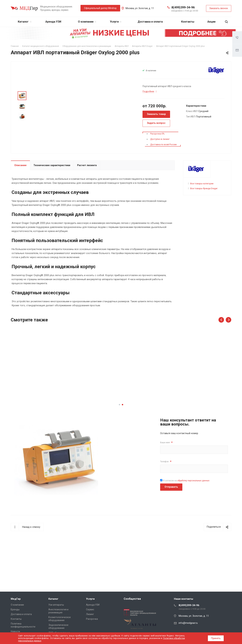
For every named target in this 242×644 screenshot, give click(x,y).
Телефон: (166, 462)
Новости (15, 631)
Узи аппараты (56, 605)
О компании (87, 22)
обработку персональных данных (193, 481)
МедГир (16, 599)
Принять (216, 638)
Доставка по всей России (163, 144)
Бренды (15, 609)
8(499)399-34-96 (183, 7)
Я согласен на (186, 481)
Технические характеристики (52, 165)
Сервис (90, 609)
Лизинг (90, 614)
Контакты (188, 22)
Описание (20, 165)
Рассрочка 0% (157, 134)
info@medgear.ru (188, 623)
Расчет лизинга (87, 165)
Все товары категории (202, 184)
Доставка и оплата (150, 22)
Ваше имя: (166, 443)
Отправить (171, 487)
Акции (211, 22)
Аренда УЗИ (53, 22)
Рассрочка (92, 619)
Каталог (24, 22)
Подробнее (36, 395)
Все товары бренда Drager (204, 188)
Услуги (116, 22)
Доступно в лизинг (160, 139)
